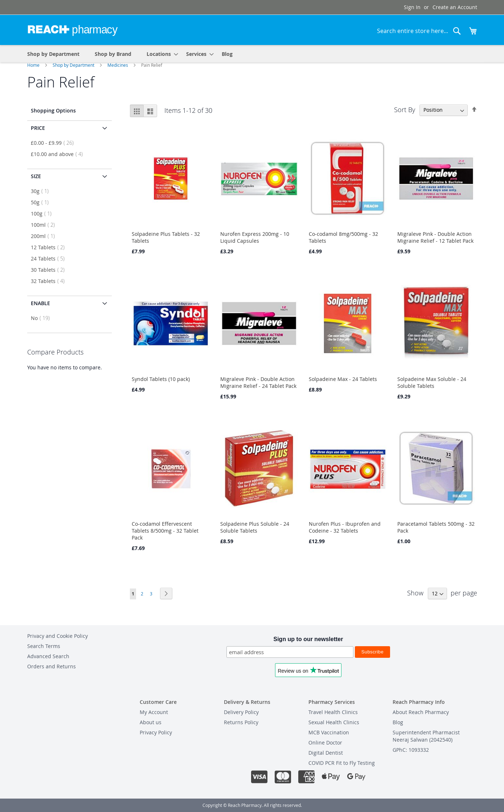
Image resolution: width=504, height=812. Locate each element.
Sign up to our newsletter (308, 639)
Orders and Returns (52, 666)
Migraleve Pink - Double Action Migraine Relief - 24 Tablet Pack (258, 382)
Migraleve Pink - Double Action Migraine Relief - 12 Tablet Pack (435, 237)
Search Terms (44, 646)
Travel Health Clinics (333, 712)
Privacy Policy (156, 732)
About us (151, 722)
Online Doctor (325, 743)
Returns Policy (241, 722)
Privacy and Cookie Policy (58, 636)
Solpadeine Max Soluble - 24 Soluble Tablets (432, 382)
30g (42, 191)
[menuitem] (160, 54)
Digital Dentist (326, 753)
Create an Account (455, 7)
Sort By (405, 109)
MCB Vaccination (329, 732)
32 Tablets (50, 281)
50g (42, 202)
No (42, 318)
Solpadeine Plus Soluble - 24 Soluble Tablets (255, 527)
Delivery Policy (241, 712)
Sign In (412, 7)
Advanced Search (48, 656)
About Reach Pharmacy (421, 712)
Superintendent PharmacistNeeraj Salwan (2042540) (426, 736)
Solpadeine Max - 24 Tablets (343, 379)
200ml (45, 236)
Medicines (118, 65)
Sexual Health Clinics (334, 722)
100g (43, 214)
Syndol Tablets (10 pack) (161, 379)
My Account (154, 712)
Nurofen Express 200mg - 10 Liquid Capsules (255, 237)
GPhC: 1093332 (411, 750)
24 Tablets (50, 259)
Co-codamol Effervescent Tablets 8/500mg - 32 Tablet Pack (165, 531)
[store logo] (73, 29)
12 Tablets (50, 247)
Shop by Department (74, 65)
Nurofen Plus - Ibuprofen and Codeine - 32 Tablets (345, 527)
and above (59, 154)
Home (34, 65)
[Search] (457, 31)
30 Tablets (50, 270)
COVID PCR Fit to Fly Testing (342, 763)
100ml (45, 225)
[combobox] (419, 31)
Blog (398, 722)
